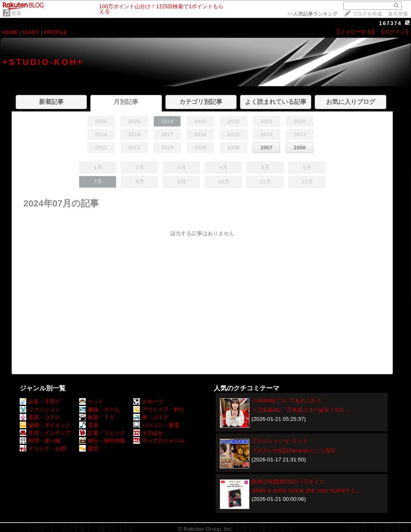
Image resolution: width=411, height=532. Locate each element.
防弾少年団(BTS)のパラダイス (288, 482)
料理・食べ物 (40, 441)
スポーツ (148, 402)
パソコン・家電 (156, 425)
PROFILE (56, 32)
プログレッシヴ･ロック (280, 441)
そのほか (148, 433)
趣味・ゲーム (99, 409)
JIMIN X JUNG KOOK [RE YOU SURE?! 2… (306, 491)
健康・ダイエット (45, 425)
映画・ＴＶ (97, 417)
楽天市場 (398, 14)
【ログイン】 (395, 32)
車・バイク (151, 417)
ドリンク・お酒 (43, 448)
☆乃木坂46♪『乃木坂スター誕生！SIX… (300, 410)
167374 (390, 23)
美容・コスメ (40, 417)
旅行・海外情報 (102, 441)
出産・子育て (40, 402)
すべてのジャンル (159, 441)
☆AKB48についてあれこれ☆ (287, 400)
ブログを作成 (367, 14)
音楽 (16, 13)
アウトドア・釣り (159, 409)
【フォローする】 (356, 32)
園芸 (89, 448)
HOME (10, 32)
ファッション (40, 409)
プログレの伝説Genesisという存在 (293, 451)
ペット (91, 402)
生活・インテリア (45, 433)
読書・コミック (102, 433)
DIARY (31, 32)
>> (313, 14)
